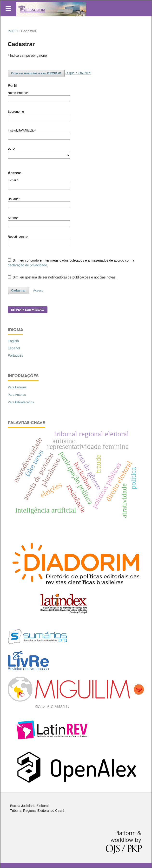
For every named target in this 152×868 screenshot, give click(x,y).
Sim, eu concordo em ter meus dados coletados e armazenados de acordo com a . (71, 263)
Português (15, 355)
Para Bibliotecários (21, 402)
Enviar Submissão (28, 310)
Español (14, 348)
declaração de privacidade (27, 265)
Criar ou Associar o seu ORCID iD (36, 73)
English (13, 341)
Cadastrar (18, 290)
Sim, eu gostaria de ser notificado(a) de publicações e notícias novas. (62, 277)
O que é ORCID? (78, 73)
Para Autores (17, 395)
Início (13, 31)
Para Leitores (17, 387)
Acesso (38, 290)
